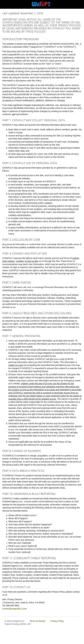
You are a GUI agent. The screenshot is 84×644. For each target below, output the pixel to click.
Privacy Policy (57, 621)
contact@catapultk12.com (15, 609)
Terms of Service (37, 621)
